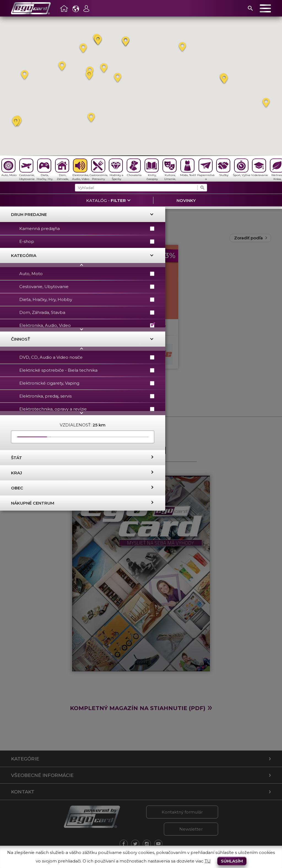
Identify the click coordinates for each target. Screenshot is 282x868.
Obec (17, 488)
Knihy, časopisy (152, 170)
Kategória (24, 255)
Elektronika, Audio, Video (81, 170)
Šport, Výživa (242, 168)
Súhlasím (232, 861)
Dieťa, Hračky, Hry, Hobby (45, 170)
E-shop (87, 241)
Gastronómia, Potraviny (98, 170)
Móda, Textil (188, 168)
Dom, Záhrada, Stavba (62, 170)
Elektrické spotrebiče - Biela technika (87, 370)
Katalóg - (106, 200)
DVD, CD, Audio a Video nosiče (87, 357)
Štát (17, 458)
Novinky (186, 200)
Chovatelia (134, 168)
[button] (98, 40)
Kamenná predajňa (87, 228)
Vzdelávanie (260, 168)
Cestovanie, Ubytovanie (27, 170)
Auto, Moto (9, 168)
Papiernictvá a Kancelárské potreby (206, 170)
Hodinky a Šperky (116, 170)
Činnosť (21, 339)
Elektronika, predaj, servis (87, 396)
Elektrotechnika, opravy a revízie (87, 409)
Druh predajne (29, 214)
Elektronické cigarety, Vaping (87, 383)
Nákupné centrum (33, 503)
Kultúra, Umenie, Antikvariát (170, 170)
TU (208, 861)
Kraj (17, 473)
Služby (223, 168)
